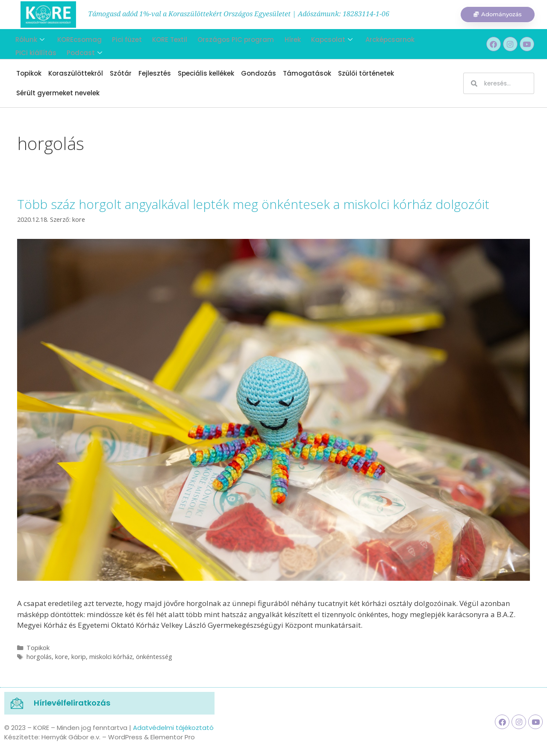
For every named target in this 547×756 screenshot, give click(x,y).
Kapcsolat (319, 38)
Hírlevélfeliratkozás (72, 703)
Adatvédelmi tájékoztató (173, 728)
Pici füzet (121, 38)
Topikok (29, 73)
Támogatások (307, 73)
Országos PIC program (226, 38)
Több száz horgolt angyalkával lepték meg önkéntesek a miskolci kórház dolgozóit (253, 204)
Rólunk (27, 38)
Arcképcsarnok (375, 38)
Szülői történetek (366, 73)
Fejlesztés (155, 73)
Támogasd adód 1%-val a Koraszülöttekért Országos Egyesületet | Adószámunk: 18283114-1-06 (239, 14)
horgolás (39, 657)
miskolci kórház (111, 657)
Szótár (121, 73)
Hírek (281, 38)
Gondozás (259, 73)
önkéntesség (154, 657)
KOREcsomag (75, 38)
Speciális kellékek (206, 73)
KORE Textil (162, 38)
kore (62, 657)
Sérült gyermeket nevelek (58, 93)
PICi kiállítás (429, 38)
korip (79, 657)
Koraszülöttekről (76, 73)
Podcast (31, 49)
